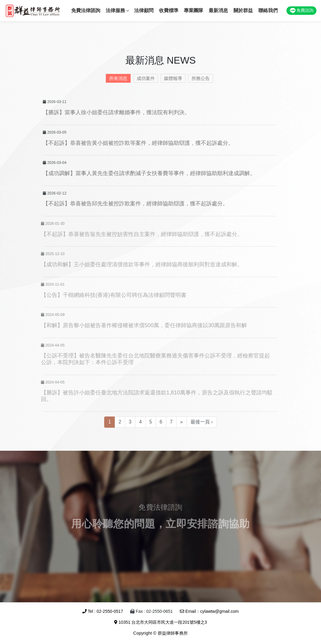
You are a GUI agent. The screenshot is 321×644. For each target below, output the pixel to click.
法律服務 (115, 10)
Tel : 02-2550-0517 (103, 611)
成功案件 (144, 78)
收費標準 (169, 10)
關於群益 (243, 10)
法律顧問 (144, 10)
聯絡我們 (268, 10)
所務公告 (199, 78)
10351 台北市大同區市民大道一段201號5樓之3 (161, 622)
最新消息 (218, 10)
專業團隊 (194, 10)
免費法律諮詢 (86, 10)
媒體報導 (172, 78)
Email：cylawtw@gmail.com (209, 611)
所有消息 (117, 78)
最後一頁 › (202, 422)
